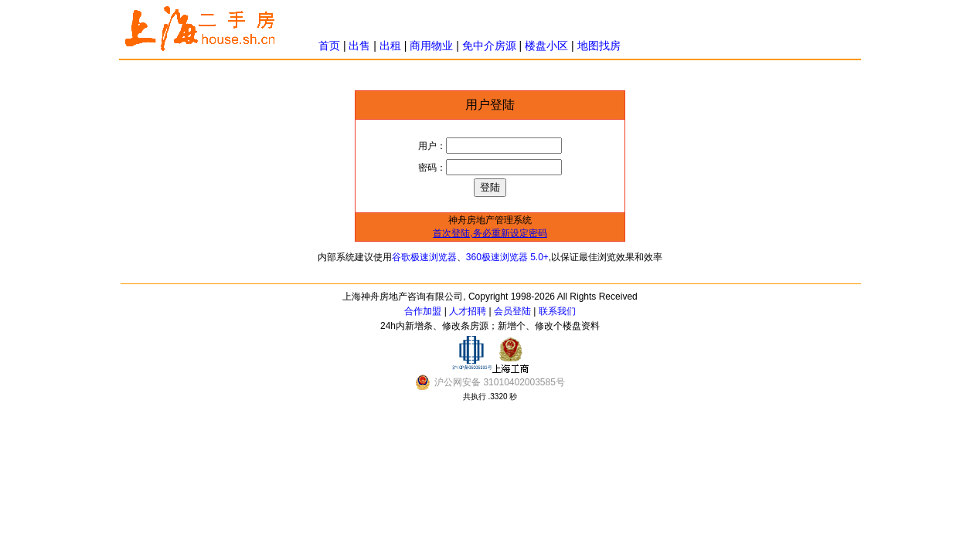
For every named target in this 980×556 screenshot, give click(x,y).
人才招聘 (468, 311)
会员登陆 (512, 311)
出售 (359, 46)
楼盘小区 (546, 46)
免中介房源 (489, 46)
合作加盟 (423, 311)
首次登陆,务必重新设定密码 (490, 233)
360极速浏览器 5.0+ (507, 257)
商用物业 (431, 46)
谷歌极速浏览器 (424, 257)
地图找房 (599, 46)
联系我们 (557, 311)
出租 (390, 46)
